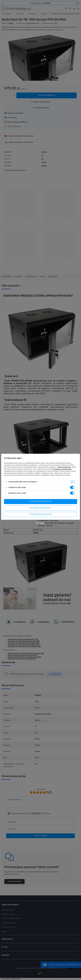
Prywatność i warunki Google (62, 469)
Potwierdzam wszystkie (41, 502)
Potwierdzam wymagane (40, 514)
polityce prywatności (64, 467)
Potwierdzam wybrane (41, 508)
